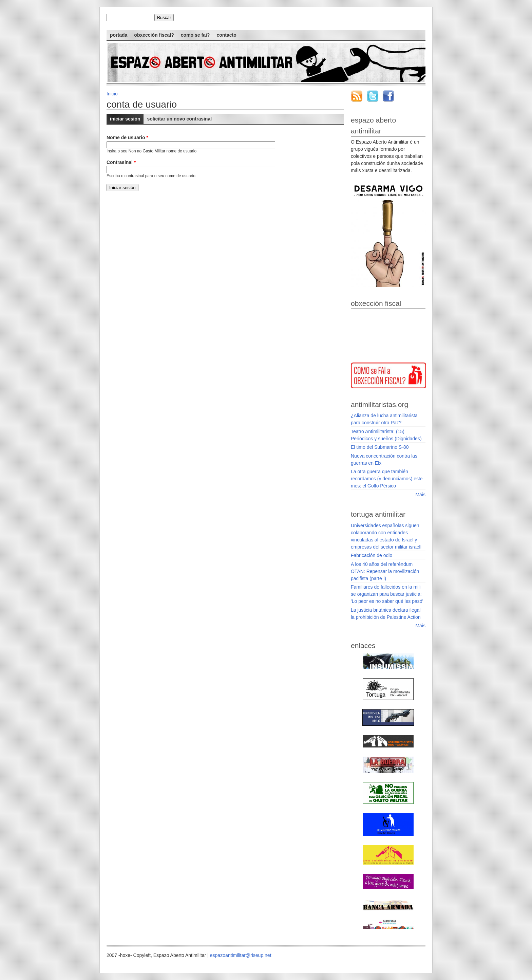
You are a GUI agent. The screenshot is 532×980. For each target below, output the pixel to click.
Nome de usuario (127, 137)
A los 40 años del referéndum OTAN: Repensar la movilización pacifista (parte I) (385, 571)
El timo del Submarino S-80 (380, 447)
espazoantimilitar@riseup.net (241, 955)
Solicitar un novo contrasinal (179, 119)
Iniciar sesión (127, 118)
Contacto (226, 35)
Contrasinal (121, 162)
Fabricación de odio (372, 555)
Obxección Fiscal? (154, 35)
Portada (119, 35)
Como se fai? (195, 35)
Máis (420, 495)
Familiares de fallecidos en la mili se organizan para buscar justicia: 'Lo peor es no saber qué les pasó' (387, 594)
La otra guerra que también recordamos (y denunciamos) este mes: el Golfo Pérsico (387, 479)
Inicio (112, 94)
